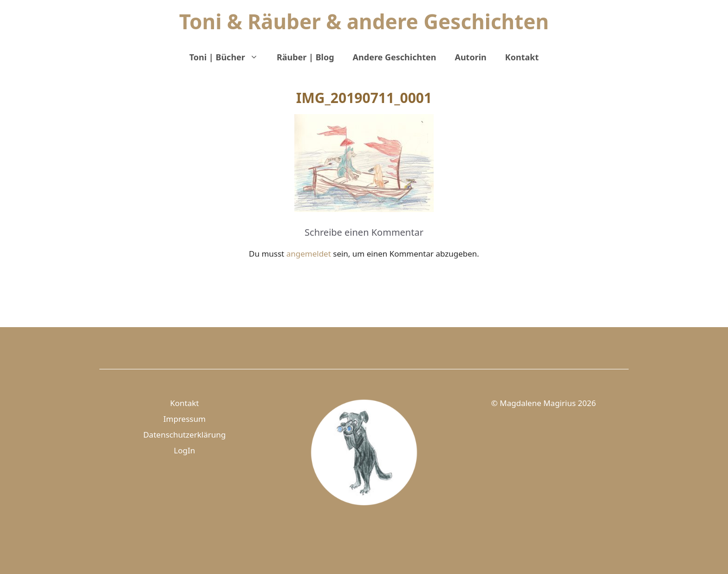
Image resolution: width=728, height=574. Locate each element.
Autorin (470, 57)
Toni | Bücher (228, 57)
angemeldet (309, 254)
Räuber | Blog (305, 57)
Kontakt (522, 57)
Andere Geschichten (395, 57)
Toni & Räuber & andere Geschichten (364, 21)
